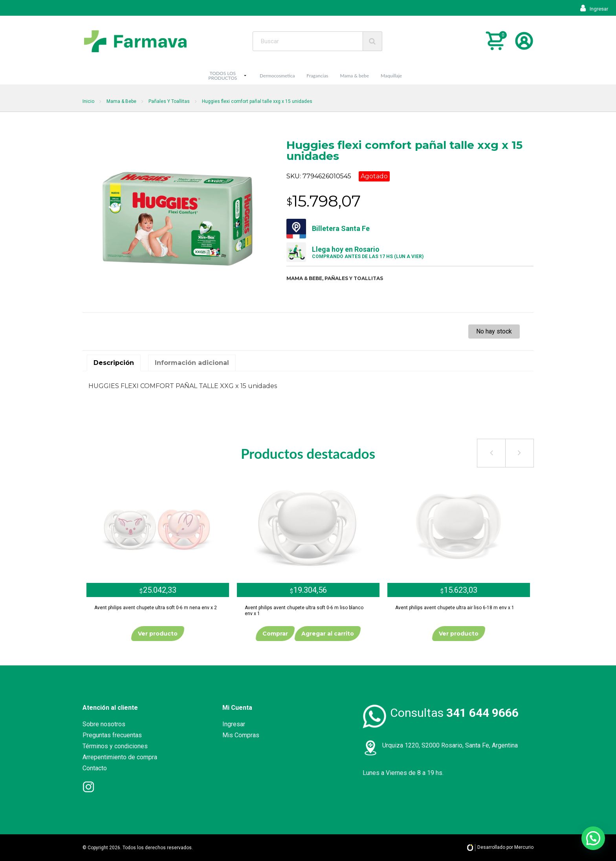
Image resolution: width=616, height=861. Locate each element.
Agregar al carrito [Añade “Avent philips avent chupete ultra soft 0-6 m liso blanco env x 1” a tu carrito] (328, 634)
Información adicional (192, 363)
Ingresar (594, 9)
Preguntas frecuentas (112, 735)
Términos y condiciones (115, 746)
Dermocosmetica (277, 76)
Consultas (454, 713)
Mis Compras (241, 735)
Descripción (114, 363)
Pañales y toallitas (354, 278)
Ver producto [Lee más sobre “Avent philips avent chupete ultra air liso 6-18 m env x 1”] (459, 634)
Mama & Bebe (121, 101)
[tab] (114, 363)
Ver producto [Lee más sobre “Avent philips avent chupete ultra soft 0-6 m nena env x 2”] (158, 634)
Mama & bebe (355, 76)
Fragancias (317, 76)
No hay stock (494, 331)
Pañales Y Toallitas (169, 101)
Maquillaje (391, 76)
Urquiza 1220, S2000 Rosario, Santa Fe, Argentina (450, 745)
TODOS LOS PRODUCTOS (223, 76)
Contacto (95, 768)
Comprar (275, 634)
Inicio (88, 101)
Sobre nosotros (104, 724)
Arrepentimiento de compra (120, 757)
